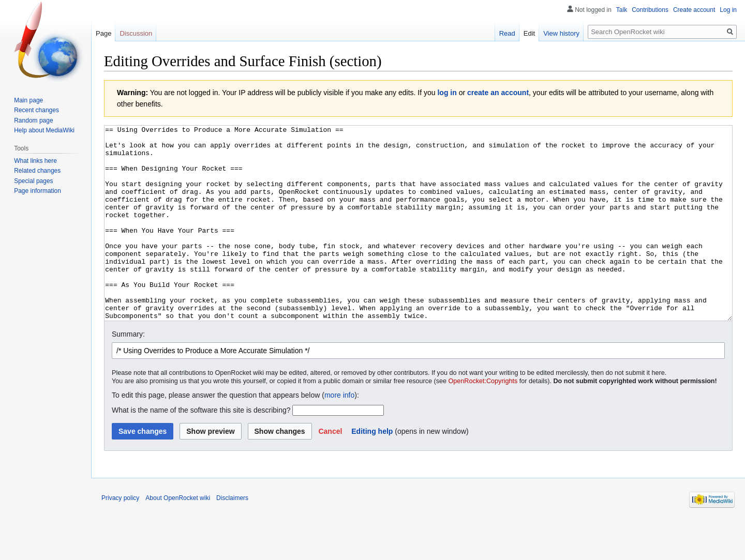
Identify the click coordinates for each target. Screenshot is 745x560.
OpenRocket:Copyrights (483, 420)
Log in (728, 10)
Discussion (136, 33)
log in (447, 93)
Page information (38, 191)
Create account (694, 10)
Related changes (37, 171)
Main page (28, 100)
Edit (529, 33)
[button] (330, 470)
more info (339, 434)
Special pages (33, 181)
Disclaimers (232, 537)
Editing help (372, 470)
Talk (622, 10)
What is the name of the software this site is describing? (201, 449)
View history (561, 33)
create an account (498, 93)
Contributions (650, 10)
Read (507, 33)
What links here (35, 161)
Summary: (128, 373)
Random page (33, 120)
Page (103, 33)
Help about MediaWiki (44, 130)
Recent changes (36, 110)
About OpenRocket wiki (178, 537)
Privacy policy (120, 537)
